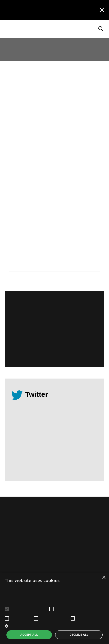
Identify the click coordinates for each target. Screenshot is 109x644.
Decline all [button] (79, 635)
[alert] (54, 608)
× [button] (104, 578)
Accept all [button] (29, 635)
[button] (54, 626)
